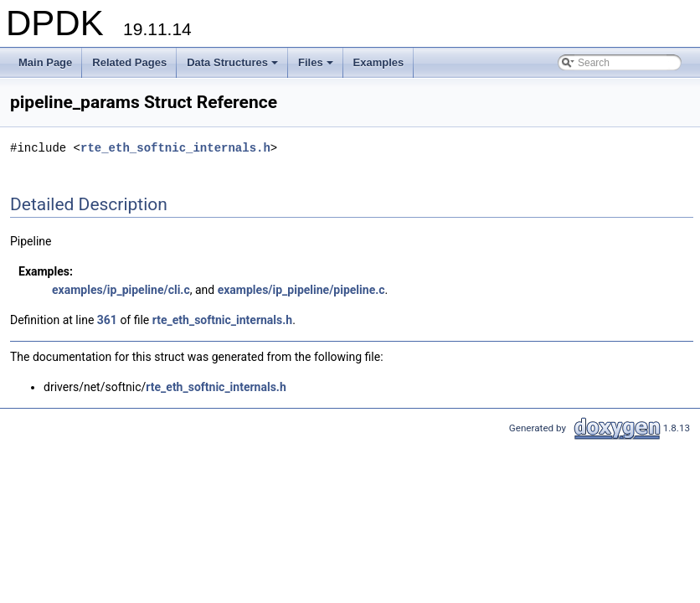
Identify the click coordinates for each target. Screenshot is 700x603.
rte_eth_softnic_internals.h (175, 148)
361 (107, 320)
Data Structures (234, 67)
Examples (379, 62)
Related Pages (129, 62)
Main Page (45, 62)
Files (317, 67)
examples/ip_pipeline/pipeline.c (301, 290)
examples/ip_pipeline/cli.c (121, 290)
